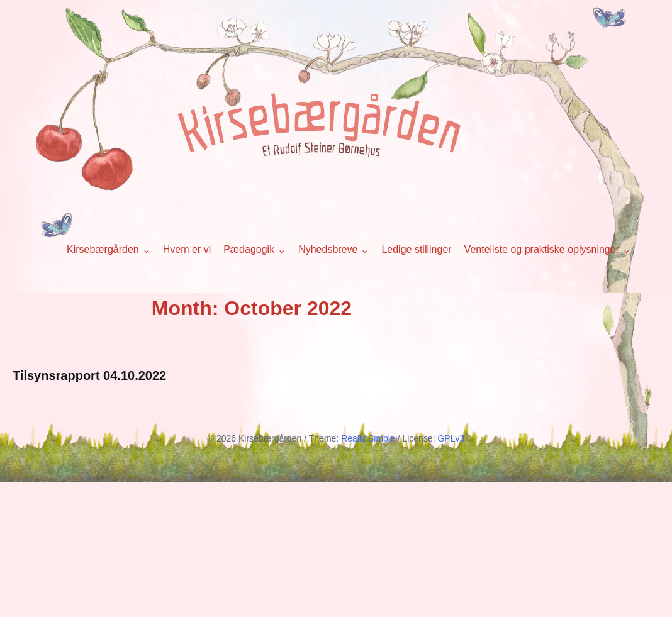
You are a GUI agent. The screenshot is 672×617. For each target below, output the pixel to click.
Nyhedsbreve (328, 249)
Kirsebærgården (103, 249)
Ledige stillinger (416, 249)
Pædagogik (249, 249)
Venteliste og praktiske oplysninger (542, 249)
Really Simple (368, 438)
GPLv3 (451, 438)
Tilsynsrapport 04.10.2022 (89, 375)
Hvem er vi (187, 249)
